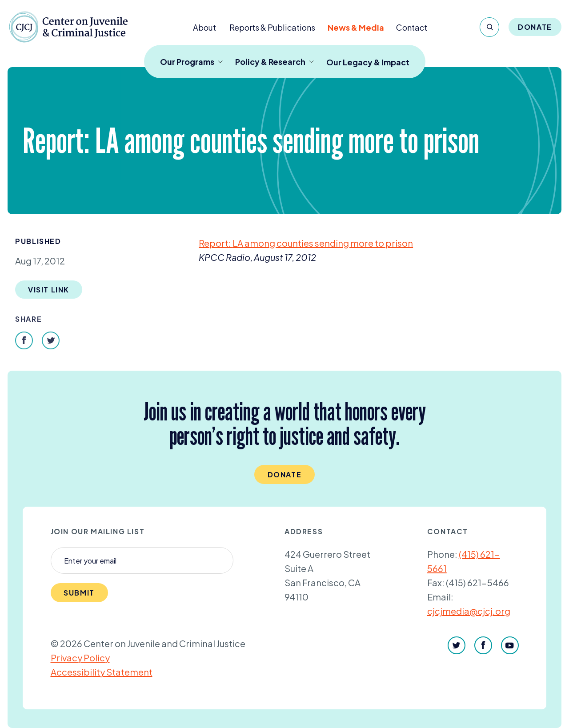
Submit (79, 593)
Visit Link (49, 290)
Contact (412, 27)
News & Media (356, 27)
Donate (535, 27)
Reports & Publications (272, 27)
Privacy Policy (80, 658)
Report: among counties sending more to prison (306, 243)
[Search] (489, 27)
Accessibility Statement (102, 672)
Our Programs (191, 62)
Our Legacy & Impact (368, 62)
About (204, 27)
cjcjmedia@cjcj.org (469, 611)
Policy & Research (274, 62)
